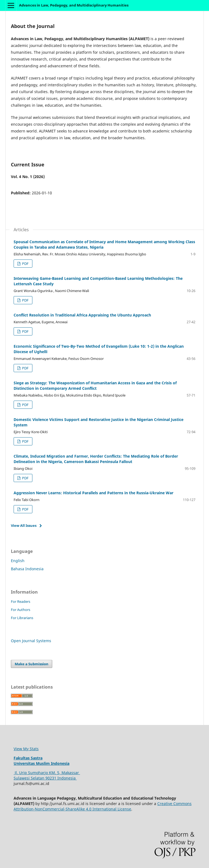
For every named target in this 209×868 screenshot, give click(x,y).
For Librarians (22, 618)
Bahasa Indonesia (27, 569)
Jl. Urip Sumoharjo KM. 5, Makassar (47, 773)
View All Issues (24, 525)
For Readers (21, 601)
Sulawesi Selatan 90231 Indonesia (45, 778)
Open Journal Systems (31, 641)
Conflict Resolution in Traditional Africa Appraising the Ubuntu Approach (82, 315)
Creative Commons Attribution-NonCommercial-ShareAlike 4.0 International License (103, 806)
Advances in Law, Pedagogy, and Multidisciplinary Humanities (74, 5)
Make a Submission (32, 664)
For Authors (21, 610)
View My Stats (26, 749)
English (18, 561)
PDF (25, 264)
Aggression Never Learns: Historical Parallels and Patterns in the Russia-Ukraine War (93, 493)
